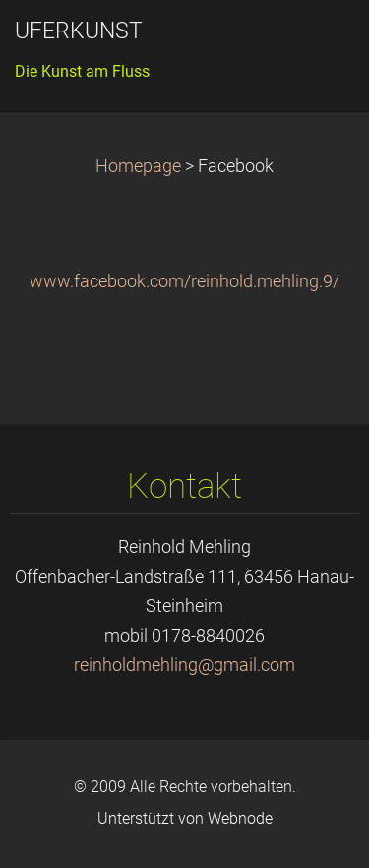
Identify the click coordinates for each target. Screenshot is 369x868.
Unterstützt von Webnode (185, 818)
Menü (315, 44)
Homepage (138, 166)
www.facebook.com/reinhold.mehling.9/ (184, 281)
